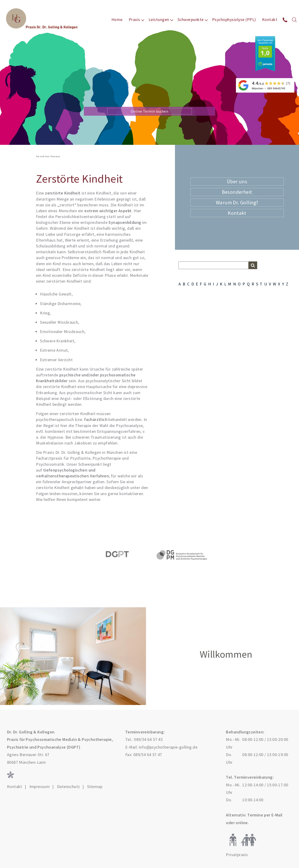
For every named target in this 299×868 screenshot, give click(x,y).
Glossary (55, 156)
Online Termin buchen (149, 111)
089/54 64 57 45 (148, 739)
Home (117, 19)
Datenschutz (68, 787)
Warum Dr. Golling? (237, 202)
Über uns (237, 181)
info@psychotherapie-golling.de (168, 747)
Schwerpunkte (191, 19)
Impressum (40, 787)
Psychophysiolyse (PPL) (234, 19)
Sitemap (95, 787)
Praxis (134, 19)
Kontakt (270, 19)
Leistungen (159, 19)
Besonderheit (237, 192)
